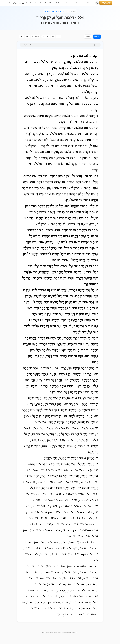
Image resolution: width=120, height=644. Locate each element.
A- (53, 37)
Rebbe (69, 3)
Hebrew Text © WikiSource (70, 632)
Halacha (60, 3)
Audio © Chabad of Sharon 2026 (52, 632)
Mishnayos (79, 3)
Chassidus (49, 3)
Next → (97, 37)
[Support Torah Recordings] (106, 3)
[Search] (97, 3)
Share (36, 37)
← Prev (88, 37)
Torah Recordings (16, 3)
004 (69, 11)
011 (64, 11)
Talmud (38, 3)
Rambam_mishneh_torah (53, 11)
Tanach (29, 3)
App (46, 37)
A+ (59, 37)
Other (90, 3)
